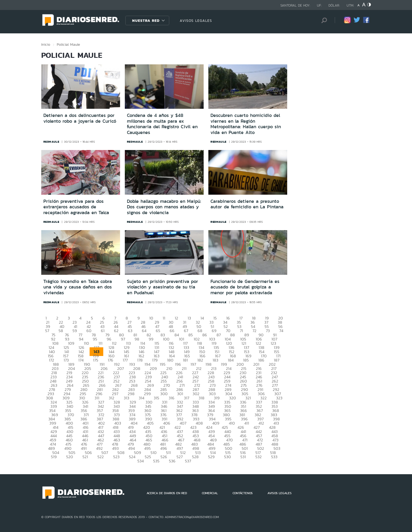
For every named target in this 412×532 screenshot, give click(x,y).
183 (215, 360)
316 (172, 398)
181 (185, 360)
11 (164, 318)
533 (274, 457)
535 (156, 461)
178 (140, 360)
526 (164, 457)
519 (54, 457)
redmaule (51, 142)
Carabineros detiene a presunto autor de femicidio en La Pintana (247, 204)
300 (164, 394)
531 (243, 457)
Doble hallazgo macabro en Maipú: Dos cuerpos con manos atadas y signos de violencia (164, 207)
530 (228, 457)
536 (172, 461)
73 (268, 331)
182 (200, 360)
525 (148, 457)
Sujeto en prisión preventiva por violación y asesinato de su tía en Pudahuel (163, 287)
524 (132, 457)
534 (141, 461)
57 (47, 331)
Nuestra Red (146, 20)
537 (188, 461)
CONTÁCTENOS (243, 493)
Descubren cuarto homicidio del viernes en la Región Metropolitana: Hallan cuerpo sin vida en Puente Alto (246, 124)
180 (170, 360)
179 (155, 360)
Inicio (46, 44)
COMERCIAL (210, 493)
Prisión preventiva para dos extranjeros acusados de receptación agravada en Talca (76, 207)
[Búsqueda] (323, 20)
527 (180, 457)
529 (211, 457)
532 (259, 457)
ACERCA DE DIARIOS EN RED (167, 493)
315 (156, 398)
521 (85, 457)
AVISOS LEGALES (196, 20)
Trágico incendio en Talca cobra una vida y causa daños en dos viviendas (78, 287)
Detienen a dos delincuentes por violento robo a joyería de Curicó (80, 118)
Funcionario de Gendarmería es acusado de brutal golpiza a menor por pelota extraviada (245, 287)
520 (70, 457)
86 (205, 335)
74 (281, 331)
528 (195, 457)
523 (116, 457)
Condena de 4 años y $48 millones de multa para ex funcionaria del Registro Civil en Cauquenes (162, 124)
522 (101, 457)
